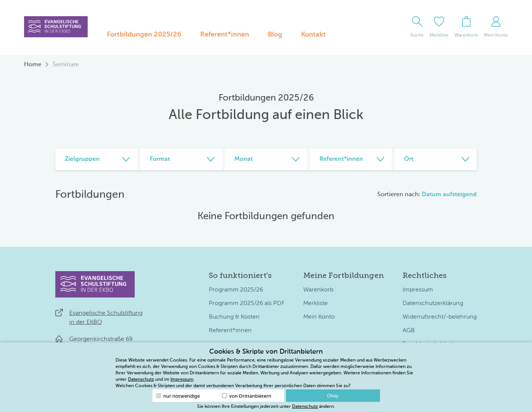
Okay (333, 396)
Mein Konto (319, 317)
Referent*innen (225, 35)
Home (33, 65)
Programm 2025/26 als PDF (247, 304)
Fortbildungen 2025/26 (144, 35)
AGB (409, 331)
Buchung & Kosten (234, 317)
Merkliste (315, 304)
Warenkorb (318, 290)
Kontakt (313, 35)
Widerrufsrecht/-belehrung (440, 317)
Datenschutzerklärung (433, 304)
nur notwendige (178, 396)
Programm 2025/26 (236, 290)
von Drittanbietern (247, 396)
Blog (275, 35)
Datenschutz (141, 380)
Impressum (418, 290)
